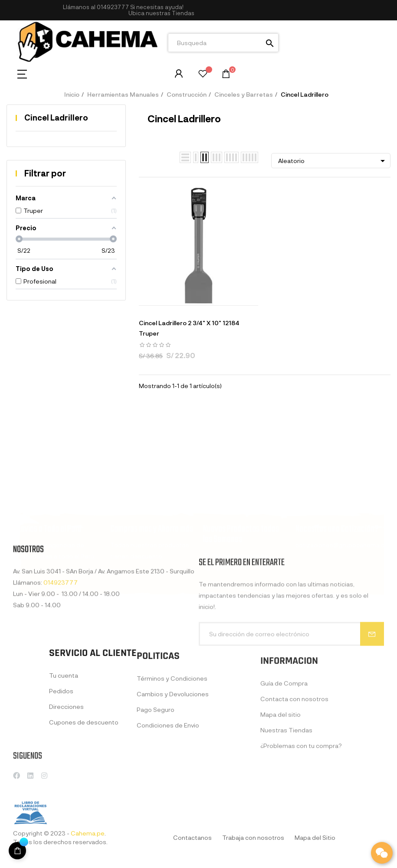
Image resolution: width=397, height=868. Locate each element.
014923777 (113, 7)
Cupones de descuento (84, 776)
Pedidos (61, 745)
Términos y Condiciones (172, 738)
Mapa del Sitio (315, 837)
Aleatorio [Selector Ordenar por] (333, 161)
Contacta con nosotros (294, 764)
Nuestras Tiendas (286, 795)
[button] (161, 13)
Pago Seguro (156, 769)
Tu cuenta (64, 729)
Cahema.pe (88, 833)
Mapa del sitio (281, 780)
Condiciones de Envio (168, 785)
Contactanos (192, 837)
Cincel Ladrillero (56, 117)
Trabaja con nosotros (253, 837)
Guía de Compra (284, 749)
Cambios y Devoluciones (173, 754)
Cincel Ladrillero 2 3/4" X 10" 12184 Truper (189, 328)
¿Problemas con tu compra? (301, 811)
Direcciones (66, 760)
